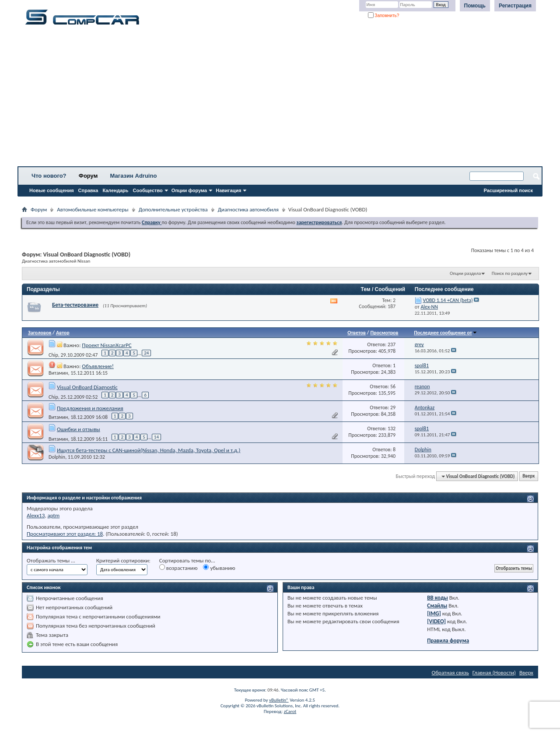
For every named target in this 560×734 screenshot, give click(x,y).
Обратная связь (450, 673)
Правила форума (448, 641)
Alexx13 (36, 515)
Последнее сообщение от (445, 333)
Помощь (475, 6)
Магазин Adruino (134, 176)
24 (146, 353)
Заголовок (40, 333)
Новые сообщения (52, 190)
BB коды (437, 598)
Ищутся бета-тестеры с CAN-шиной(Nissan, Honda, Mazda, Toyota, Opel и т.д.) (149, 450)
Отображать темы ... (51, 560)
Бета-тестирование (75, 305)
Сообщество (148, 190)
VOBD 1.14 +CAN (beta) (448, 300)
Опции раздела (465, 273)
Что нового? (49, 176)
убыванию (219, 568)
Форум (88, 176)
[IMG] (434, 613)
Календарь (115, 190)
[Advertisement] (273, 98)
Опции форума (189, 190)
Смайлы (437, 606)
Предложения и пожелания (90, 408)
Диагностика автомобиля (248, 209)
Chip (53, 355)
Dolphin (57, 457)
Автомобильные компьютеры (93, 209)
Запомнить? (384, 16)
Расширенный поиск (508, 190)
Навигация (228, 190)
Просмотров (384, 333)
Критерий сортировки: (123, 560)
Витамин (58, 373)
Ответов (357, 333)
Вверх (528, 476)
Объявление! (98, 366)
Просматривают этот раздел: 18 (65, 534)
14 (156, 437)
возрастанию (178, 568)
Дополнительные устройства (173, 209)
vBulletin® (279, 700)
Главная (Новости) (494, 673)
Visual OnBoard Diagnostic (87, 387)
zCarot (290, 711)
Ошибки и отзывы (79, 429)
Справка (88, 190)
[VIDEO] (436, 621)
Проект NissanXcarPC (107, 345)
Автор (63, 333)
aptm (53, 515)
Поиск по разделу (510, 273)
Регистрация (515, 6)
